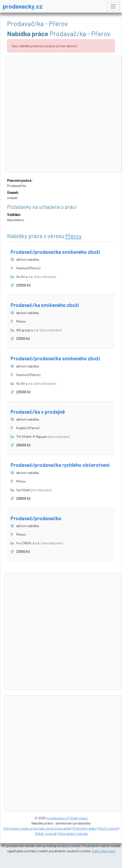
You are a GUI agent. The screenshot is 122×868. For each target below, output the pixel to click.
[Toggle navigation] (113, 6)
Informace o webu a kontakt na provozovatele (37, 828)
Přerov (73, 236)
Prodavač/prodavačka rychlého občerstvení (60, 465)
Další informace (104, 851)
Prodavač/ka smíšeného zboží (45, 305)
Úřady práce (79, 818)
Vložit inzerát (108, 828)
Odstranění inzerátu (73, 833)
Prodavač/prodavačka (36, 518)
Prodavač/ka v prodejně (38, 412)
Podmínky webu (85, 828)
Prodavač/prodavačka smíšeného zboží (55, 252)
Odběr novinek (46, 833)
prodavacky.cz (23, 6)
